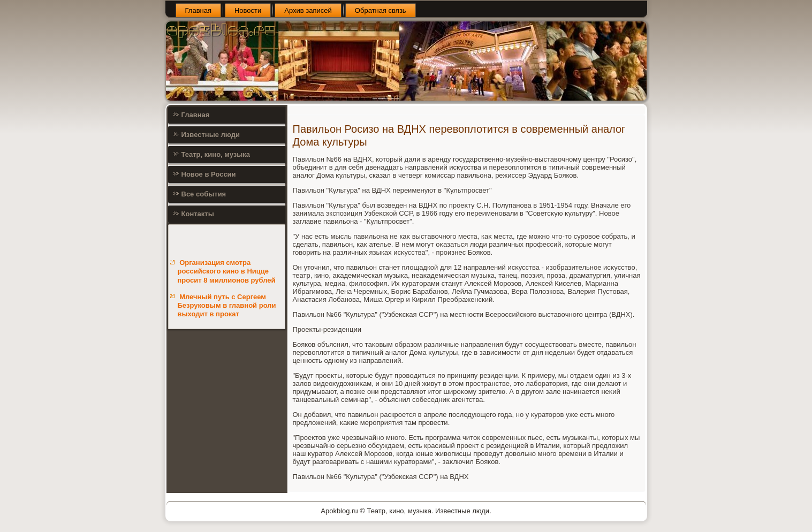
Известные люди (211, 135)
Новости (248, 10)
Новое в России (209, 174)
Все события (204, 194)
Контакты (198, 214)
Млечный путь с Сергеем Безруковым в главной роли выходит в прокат (227, 306)
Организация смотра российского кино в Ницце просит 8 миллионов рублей (227, 271)
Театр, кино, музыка (216, 154)
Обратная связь (381, 10)
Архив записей (308, 10)
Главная (198, 10)
